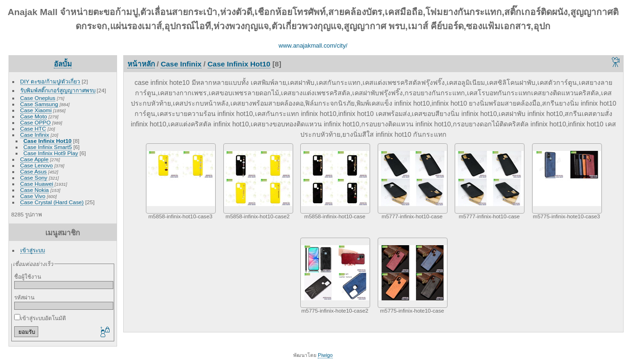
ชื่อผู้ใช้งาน (28, 277)
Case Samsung (39, 104)
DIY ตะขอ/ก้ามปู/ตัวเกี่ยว (50, 81)
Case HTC (33, 128)
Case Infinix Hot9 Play (51, 153)
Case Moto (34, 116)
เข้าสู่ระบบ (33, 250)
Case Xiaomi (36, 110)
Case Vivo (33, 196)
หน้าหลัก (141, 64)
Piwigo (325, 355)
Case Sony (34, 178)
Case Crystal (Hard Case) (52, 202)
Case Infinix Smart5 (48, 147)
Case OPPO (36, 122)
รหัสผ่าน (24, 297)
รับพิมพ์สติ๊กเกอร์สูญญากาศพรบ (58, 90)
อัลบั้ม (63, 64)
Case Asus (34, 171)
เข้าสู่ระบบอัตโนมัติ (40, 318)
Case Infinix (35, 135)
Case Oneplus (38, 98)
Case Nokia (35, 190)
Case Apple (34, 159)
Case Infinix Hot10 (48, 141)
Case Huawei (37, 184)
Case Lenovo (37, 165)
